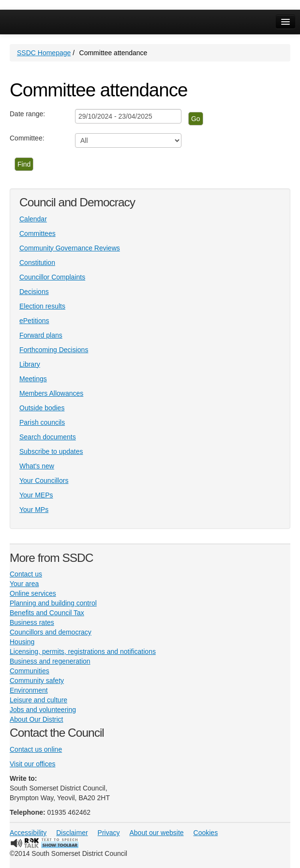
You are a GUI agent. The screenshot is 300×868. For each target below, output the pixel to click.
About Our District (36, 719)
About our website (157, 833)
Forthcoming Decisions (54, 350)
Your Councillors (44, 480)
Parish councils (42, 422)
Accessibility (28, 833)
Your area (24, 584)
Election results (42, 306)
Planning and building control (53, 603)
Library (30, 364)
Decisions (34, 292)
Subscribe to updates (51, 451)
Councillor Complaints (52, 277)
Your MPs (34, 510)
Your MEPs (36, 495)
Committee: (27, 138)
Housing (22, 642)
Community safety (37, 681)
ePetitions (34, 321)
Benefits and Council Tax (47, 613)
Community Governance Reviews (70, 248)
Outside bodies (42, 408)
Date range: (27, 114)
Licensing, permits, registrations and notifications (83, 651)
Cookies (206, 833)
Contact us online (36, 749)
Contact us (26, 574)
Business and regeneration (50, 661)
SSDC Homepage (44, 53)
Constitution (37, 263)
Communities (30, 671)
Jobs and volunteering (43, 710)
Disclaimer (72, 833)
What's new (37, 466)
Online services (33, 593)
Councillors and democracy (51, 632)
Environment (29, 690)
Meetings (33, 379)
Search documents (48, 437)
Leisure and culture (38, 700)
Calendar (33, 219)
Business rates (32, 622)
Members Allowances (51, 393)
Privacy (109, 833)
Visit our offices (32, 764)
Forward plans (41, 335)
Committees (37, 233)
